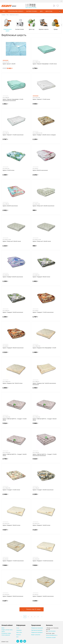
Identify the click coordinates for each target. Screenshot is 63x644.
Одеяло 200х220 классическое (40, 170)
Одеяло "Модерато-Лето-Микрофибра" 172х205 (44, 348)
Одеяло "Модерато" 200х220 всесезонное (13, 596)
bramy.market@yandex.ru (52, 635)
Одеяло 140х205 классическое (10, 206)
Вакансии (19, 635)
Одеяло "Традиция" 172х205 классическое (43, 312)
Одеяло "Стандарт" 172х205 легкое (11, 490)
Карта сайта (19, 632)
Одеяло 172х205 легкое (8, 170)
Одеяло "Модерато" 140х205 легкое (41, 525)
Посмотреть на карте (51, 637)
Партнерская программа (37, 630)
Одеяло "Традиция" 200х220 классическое (13, 348)
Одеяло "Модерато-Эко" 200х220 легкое (13, 383)
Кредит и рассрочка (36, 635)
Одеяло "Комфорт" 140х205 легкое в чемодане (44, 135)
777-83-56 (30, 6)
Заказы (3, 632)
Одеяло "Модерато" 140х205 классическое (43, 596)
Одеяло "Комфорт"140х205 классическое (13, 277)
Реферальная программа (37, 628)
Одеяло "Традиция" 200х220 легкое (41, 277)
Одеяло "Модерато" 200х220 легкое (11, 525)
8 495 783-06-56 (52, 631)
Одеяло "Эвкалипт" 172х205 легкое (41, 99)
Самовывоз (19, 630)
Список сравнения (6, 635)
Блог (17, 637)
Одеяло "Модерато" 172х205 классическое (13, 561)
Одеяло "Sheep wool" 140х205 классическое (43, 206)
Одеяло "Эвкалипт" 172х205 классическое (13, 135)
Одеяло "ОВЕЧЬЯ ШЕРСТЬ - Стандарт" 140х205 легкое (15, 455)
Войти (3, 628)
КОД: (4, 62)
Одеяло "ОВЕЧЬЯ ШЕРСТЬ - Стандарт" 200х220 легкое (45, 419)
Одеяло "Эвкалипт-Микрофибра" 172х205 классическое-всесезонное (13, 100)
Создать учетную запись (7, 630)
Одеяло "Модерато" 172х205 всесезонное (43, 561)
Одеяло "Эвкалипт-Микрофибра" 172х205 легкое (45, 64)
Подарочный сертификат (37, 632)
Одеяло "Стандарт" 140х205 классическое (43, 490)
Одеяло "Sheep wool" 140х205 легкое (42, 241)
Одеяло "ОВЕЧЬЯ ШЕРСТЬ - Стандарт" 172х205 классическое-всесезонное (45, 455)
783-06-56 (30, 4)
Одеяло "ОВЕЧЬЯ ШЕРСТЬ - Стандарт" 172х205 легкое (15, 419)
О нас (18, 628)
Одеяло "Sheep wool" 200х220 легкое (12, 241)
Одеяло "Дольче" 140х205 (9, 64)
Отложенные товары (6, 633)
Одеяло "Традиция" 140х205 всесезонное (13, 312)
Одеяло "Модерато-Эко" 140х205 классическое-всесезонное (44, 384)
